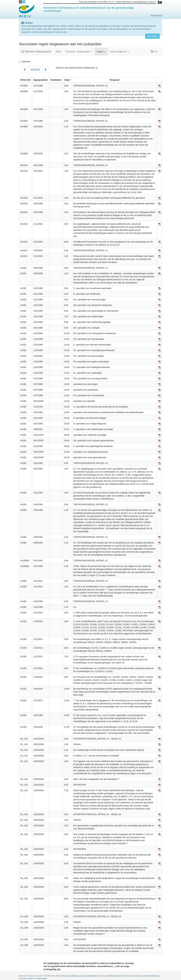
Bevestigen (152, 36)
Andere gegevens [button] (120, 52)
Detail (58, 52)
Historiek (25, 62)
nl (20, 2)
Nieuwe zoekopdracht (36, 52)
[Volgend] (46, 70)
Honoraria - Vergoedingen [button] (79, 52)
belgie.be (152, 2)
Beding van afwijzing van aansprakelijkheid (79, 976)
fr (24, 2)
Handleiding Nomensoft (114, 976)
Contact (100, 976)
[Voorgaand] (24, 70)
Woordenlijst (156, 16)
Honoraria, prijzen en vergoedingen (33, 978)
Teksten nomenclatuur (134, 976)
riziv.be (111, 2)
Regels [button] (101, 52)
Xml (154, 52)
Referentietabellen (152, 976)
